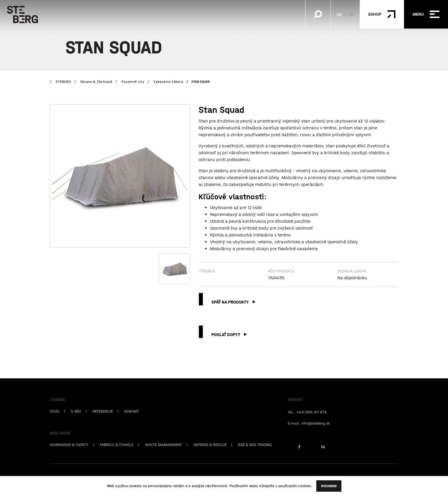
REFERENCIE (103, 417)
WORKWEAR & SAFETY (69, 451)
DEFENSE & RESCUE (210, 451)
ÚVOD (54, 417)
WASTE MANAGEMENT (163, 451)
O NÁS (76, 417)
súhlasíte (267, 486)
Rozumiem (329, 486)
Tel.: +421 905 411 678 (307, 418)
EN (351, 14)
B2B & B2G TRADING (255, 451)
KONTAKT (132, 417)
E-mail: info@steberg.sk (309, 429)
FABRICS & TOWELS (117, 451)
